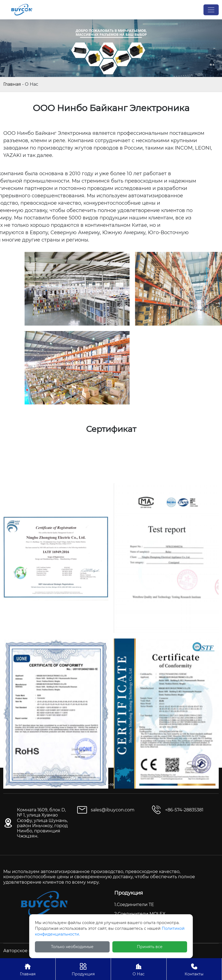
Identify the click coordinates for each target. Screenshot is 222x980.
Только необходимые (72, 947)
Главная (12, 84)
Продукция (83, 969)
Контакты (194, 969)
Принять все (150, 947)
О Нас (139, 969)
